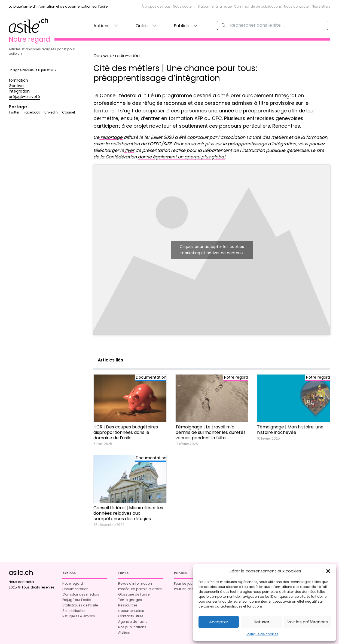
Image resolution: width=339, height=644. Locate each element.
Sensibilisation (74, 611)
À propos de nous (156, 6)
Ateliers (124, 632)
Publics (181, 26)
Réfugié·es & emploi (79, 616)
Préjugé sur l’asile (77, 600)
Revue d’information (135, 583)
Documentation (75, 589)
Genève (16, 86)
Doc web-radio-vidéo (117, 56)
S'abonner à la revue (215, 6)
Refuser (262, 622)
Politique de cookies (262, 634)
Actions (101, 26)
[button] (328, 571)
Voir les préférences (308, 622)
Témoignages (130, 600)
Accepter (219, 622)
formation (18, 80)
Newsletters (321, 6)
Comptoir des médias (81, 594)
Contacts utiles (131, 616)
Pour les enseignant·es (192, 589)
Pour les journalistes (190, 583)
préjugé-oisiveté (24, 97)
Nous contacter (297, 6)
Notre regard (73, 583)
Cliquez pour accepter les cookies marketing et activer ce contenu (212, 250)
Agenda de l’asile (133, 622)
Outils (142, 26)
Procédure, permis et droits (140, 589)
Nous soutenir (184, 6)
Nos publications (132, 627)
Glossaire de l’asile (134, 594)
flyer (129, 150)
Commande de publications (258, 6)
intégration (19, 91)
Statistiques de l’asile (80, 605)
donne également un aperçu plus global (181, 157)
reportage (111, 137)
